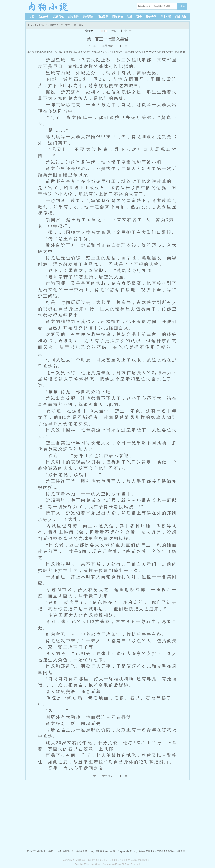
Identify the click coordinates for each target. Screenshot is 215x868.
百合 (139, 17)
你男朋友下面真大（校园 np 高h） (108, 52)
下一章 (123, 46)
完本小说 (166, 17)
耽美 (130, 17)
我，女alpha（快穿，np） (126, 851)
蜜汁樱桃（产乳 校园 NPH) (138, 52)
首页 (32, 17)
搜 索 (182, 6)
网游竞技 (118, 17)
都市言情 (73, 17)
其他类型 (151, 17)
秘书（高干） (84, 52)
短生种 (142, 851)
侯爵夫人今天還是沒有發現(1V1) (162, 851)
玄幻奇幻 (44, 17)
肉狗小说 (49, 7)
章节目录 (107, 46)
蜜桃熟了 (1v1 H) (104, 851)
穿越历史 (88, 17)
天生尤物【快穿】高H (48, 52)
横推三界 (54, 25)
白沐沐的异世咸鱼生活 (74, 851)
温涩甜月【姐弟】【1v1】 (49, 851)
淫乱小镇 (63, 52)
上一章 (92, 46)
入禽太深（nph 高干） (163, 52)
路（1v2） (90, 851)
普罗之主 (73, 52)
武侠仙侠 (59, 17)
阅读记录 (181, 17)
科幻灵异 (103, 17)
